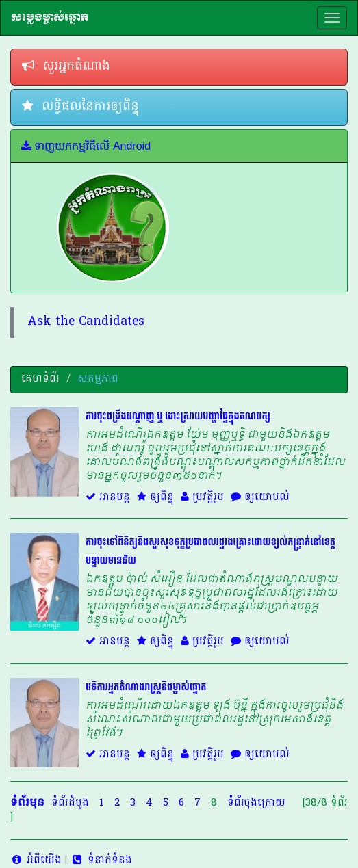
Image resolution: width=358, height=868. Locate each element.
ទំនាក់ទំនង (101, 860)
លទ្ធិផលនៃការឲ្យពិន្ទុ (80, 107)
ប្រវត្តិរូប (202, 497)
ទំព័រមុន (27, 803)
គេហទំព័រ (40, 379)
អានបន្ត (108, 497)
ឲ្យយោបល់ (260, 497)
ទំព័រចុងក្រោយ (256, 803)
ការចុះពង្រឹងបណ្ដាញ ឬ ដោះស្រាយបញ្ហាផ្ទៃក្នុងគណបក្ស (178, 416)
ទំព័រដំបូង (70, 803)
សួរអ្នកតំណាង (66, 67)
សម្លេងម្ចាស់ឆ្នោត (50, 17)
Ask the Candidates (86, 322)
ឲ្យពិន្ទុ (155, 497)
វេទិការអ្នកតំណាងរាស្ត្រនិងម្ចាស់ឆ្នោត (146, 687)
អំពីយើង (36, 860)
